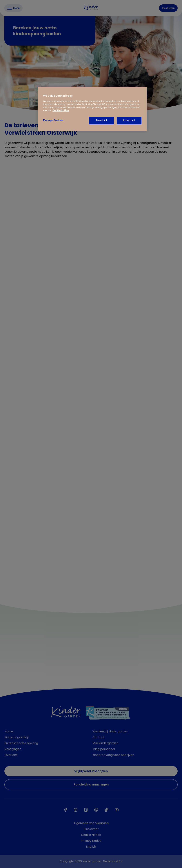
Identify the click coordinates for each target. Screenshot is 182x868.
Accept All (129, 120)
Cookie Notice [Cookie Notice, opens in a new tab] (61, 110)
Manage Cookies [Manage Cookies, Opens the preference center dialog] (53, 120)
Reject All (101, 120)
